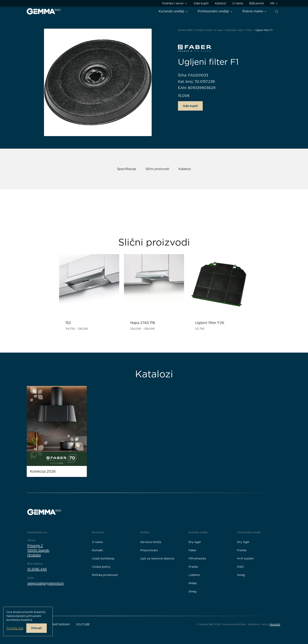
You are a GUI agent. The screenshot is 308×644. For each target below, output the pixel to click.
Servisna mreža (151, 542)
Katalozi (220, 3)
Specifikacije (127, 169)
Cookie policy (101, 567)
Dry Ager (195, 542)
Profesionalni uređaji (215, 11)
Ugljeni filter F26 (210, 323)
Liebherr (194, 575)
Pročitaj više (15, 628)
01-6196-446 (37, 569)
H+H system (245, 558)
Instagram (61, 624)
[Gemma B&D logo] (44, 11)
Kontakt (97, 550)
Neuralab (275, 624)
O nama (238, 3)
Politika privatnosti (105, 575)
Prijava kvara (149, 550)
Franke (193, 567)
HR (274, 3)
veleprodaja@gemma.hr (46, 583)
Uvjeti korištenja (103, 558)
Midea (193, 583)
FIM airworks (197, 558)
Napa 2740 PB (143, 323)
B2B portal (257, 3)
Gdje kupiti (201, 3)
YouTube (83, 624)
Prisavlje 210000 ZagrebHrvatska (38, 550)
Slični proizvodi (157, 169)
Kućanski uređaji (173, 11)
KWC (241, 567)
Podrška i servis (175, 3)
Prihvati (37, 628)
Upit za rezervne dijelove (157, 558)
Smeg (192, 591)
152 (68, 323)
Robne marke (255, 11)
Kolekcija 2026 (43, 471)
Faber (192, 550)
